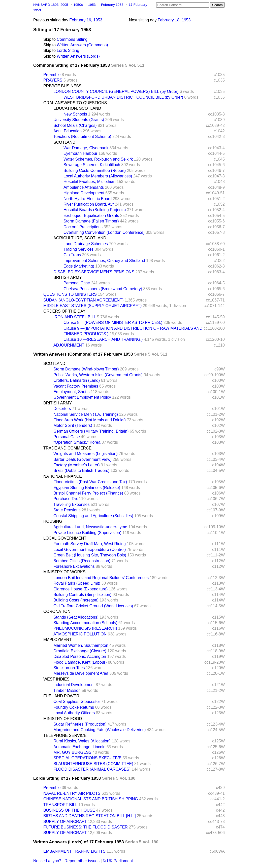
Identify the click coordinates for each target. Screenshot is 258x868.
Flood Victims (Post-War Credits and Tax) (90, 482)
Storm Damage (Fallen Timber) (91, 221)
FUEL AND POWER (61, 696)
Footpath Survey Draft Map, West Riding (90, 544)
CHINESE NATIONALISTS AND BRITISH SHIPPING (91, 799)
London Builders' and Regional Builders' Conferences (101, 578)
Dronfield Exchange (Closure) (80, 651)
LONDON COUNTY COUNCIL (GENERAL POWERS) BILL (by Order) (116, 91)
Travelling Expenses (71, 504)
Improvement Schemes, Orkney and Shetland (104, 261)
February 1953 (113, 5)
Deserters (62, 409)
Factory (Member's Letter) (77, 465)
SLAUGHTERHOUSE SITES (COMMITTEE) (93, 764)
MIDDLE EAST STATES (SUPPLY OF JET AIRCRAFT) (92, 306)
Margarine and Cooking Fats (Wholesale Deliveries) (100, 730)
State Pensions (67, 510)
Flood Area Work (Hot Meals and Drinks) (90, 420)
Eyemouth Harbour (80, 153)
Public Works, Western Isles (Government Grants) (98, 375)
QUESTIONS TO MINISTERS (70, 294)
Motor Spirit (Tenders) (73, 425)
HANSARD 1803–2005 (51, 5)
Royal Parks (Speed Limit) (77, 583)
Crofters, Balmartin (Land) (77, 380)
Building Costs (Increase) (76, 600)
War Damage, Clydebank (86, 148)
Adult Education (68, 131)
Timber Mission (67, 690)
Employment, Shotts (71, 392)
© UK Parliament (118, 861)
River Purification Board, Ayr (89, 204)
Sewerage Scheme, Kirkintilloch (92, 165)
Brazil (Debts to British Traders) (81, 470)
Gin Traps (72, 255)
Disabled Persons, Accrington (80, 656)
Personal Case (77, 283)
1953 (92, 5)
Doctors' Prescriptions (83, 227)
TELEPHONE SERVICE (65, 735)
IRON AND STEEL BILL (75, 317)
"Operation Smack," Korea (77, 442)
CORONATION (57, 611)
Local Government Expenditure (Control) (90, 550)
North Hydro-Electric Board (88, 199)
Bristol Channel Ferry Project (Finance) (88, 493)
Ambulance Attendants (84, 187)
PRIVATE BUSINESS (62, 86)
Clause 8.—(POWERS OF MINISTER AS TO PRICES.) (113, 323)
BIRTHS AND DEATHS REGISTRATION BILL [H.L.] (90, 816)
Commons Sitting (72, 39)
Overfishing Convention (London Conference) (104, 232)
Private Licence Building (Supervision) (87, 533)
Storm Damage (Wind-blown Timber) (86, 369)
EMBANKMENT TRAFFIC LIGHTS (74, 851)
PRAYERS (53, 80)
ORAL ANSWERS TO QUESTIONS (75, 103)
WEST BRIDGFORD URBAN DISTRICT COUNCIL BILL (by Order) (123, 97)
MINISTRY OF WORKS (64, 572)
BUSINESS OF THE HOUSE (69, 810)
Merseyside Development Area (81, 673)
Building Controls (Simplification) (82, 595)
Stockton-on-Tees (69, 668)
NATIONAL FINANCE (63, 476)
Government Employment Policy (82, 397)
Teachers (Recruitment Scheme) (82, 137)
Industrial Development (74, 685)
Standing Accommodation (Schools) (85, 623)
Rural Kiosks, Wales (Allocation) (82, 741)
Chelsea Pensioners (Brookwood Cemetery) (103, 289)
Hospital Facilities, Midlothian (89, 182)
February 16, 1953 (86, 20)
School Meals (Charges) (75, 125)
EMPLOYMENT (57, 640)
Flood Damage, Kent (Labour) (80, 662)
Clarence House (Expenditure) (80, 589)
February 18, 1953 (174, 20)
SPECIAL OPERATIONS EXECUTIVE (87, 758)
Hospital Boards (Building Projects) (95, 210)
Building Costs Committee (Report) (95, 171)
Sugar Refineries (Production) (80, 724)
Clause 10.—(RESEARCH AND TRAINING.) (103, 339)
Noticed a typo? (47, 861)
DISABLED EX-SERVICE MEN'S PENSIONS (94, 272)
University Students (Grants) (79, 120)
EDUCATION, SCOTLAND (77, 108)
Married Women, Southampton (81, 645)
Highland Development (84, 193)
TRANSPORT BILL (60, 805)
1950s (78, 5)
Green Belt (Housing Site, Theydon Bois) (90, 555)
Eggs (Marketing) (79, 266)
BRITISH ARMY (68, 277)
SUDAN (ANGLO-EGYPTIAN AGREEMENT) (83, 300)
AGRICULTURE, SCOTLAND (80, 238)
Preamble (52, 75)
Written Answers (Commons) (82, 45)
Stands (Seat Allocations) (76, 617)
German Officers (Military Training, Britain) (91, 431)
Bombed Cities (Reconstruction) (82, 561)
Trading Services (78, 249)
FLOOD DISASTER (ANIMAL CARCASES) (92, 769)
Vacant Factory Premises (76, 386)
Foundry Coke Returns (74, 707)
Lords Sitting (68, 50)
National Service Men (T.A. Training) (86, 414)
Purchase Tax (66, 499)
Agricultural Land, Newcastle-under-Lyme (90, 527)
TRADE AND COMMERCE (67, 448)
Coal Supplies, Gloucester (77, 702)
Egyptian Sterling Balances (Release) (87, 488)
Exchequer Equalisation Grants (91, 216)
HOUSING (53, 521)
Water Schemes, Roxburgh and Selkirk (98, 159)
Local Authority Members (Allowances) (98, 176)
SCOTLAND (64, 142)
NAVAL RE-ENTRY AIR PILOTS (72, 793)
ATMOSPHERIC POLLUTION (80, 634)
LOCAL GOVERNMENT (65, 538)
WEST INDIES (56, 679)
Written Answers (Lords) (78, 56)
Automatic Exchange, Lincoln (79, 747)
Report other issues (82, 861)
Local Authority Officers (74, 713)
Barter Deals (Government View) (83, 459)
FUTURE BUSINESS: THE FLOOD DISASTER (86, 827)
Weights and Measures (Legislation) (86, 454)
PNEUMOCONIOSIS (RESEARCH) (85, 628)
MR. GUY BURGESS (72, 752)
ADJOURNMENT (69, 345)
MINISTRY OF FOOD (63, 719)
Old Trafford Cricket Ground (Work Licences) (93, 606)
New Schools (75, 114)
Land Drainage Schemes (86, 244)
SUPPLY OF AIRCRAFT (65, 822)
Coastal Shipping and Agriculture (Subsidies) (93, 516)
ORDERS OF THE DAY (64, 311)
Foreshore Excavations (74, 566)
